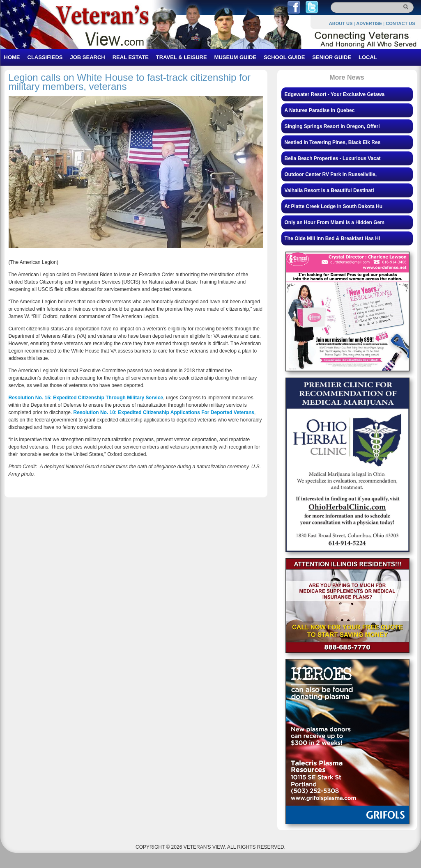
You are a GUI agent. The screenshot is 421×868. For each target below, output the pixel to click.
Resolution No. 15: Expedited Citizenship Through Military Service (86, 398)
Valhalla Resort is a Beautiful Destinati (329, 190)
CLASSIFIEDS (45, 57)
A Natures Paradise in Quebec (320, 110)
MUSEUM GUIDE (236, 57)
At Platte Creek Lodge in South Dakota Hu (334, 206)
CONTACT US (400, 23)
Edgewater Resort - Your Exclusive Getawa (335, 94)
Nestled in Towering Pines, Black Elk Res (333, 142)
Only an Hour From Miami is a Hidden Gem (335, 222)
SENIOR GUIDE (332, 57)
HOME (12, 57)
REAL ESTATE (131, 57)
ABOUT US (341, 23)
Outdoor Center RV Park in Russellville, (331, 174)
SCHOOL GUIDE (284, 57)
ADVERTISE (369, 23)
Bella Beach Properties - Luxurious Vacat (333, 158)
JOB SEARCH (87, 57)
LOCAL (368, 57)
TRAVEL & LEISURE (182, 57)
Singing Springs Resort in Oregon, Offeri (332, 126)
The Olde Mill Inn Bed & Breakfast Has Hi (332, 238)
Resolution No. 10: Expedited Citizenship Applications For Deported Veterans (164, 412)
